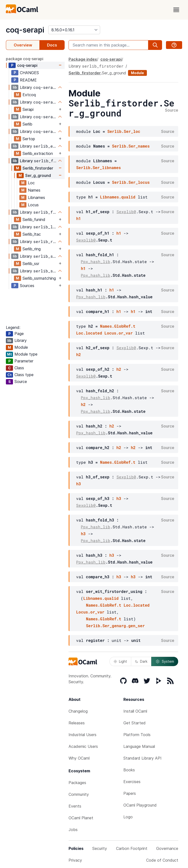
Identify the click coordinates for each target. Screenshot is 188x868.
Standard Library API (142, 758)
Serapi (28, 109)
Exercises (132, 782)
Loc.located (89, 333)
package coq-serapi (25, 59)
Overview (23, 45)
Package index (83, 59)
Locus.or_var (119, 333)
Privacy (75, 860)
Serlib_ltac (32, 234)
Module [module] (137, 73)
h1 (78, 218)
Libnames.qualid (118, 197)
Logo (128, 817)
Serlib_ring (32, 249)
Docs (52, 45)
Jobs (73, 830)
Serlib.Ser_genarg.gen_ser (115, 626)
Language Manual (139, 746)
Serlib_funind (34, 220)
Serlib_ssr (31, 264)
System (165, 661)
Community (79, 794)
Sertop (29, 139)
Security (100, 848)
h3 (78, 484)
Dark (141, 661)
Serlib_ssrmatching (39, 278)
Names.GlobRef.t (118, 326)
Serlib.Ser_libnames (98, 168)
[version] (74, 30)
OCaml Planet (81, 818)
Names (34, 190)
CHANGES (29, 73)
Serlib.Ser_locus (131, 182)
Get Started (135, 723)
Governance (167, 848)
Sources (27, 286)
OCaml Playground (140, 805)
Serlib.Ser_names (131, 146)
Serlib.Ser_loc (124, 131)
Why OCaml (79, 758)
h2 (78, 354)
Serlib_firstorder (38, 168)
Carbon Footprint (132, 848)
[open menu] (176, 10)
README (28, 80)
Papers (130, 793)
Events (75, 806)
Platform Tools (137, 735)
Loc (31, 183)
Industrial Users (82, 735)
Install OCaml (135, 711)
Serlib (27, 124)
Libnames (36, 197)
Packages (77, 783)
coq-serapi (25, 30)
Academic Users (83, 746)
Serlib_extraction (38, 153)
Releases (77, 723)
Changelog (78, 711)
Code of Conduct (162, 860)
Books (129, 770)
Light (120, 661)
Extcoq (29, 95)
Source (172, 110)
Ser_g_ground (38, 175)
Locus (33, 205)
